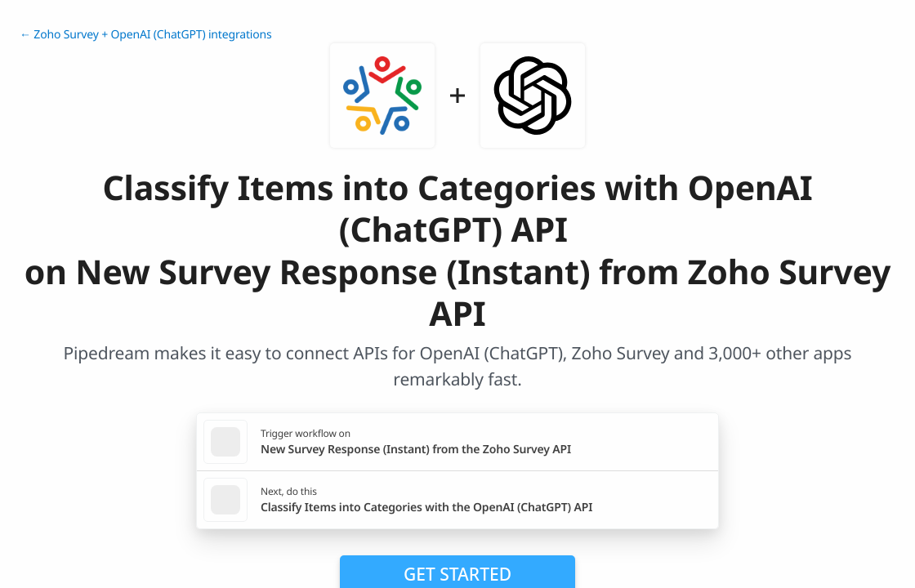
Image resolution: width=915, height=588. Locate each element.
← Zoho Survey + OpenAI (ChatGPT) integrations (146, 35)
